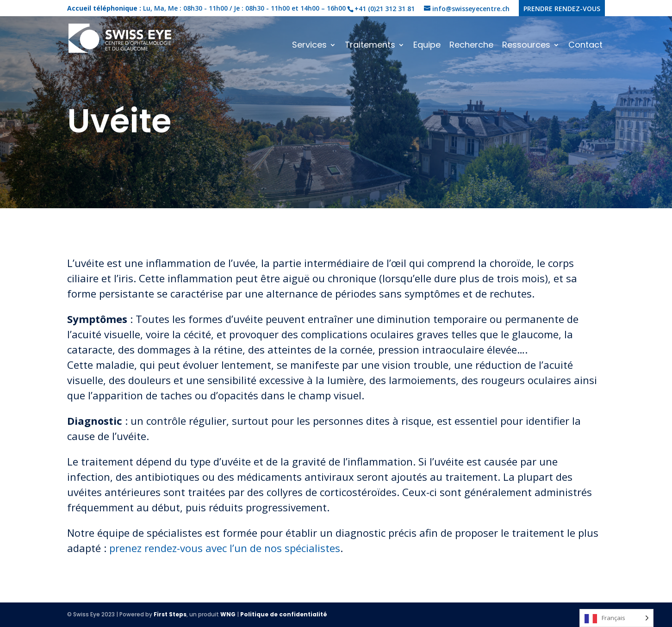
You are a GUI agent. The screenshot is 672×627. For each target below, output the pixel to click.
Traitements (370, 46)
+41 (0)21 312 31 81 (385, 9)
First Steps (170, 614)
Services (309, 46)
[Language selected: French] (616, 618)
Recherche (471, 46)
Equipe (427, 46)
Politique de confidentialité (284, 614)
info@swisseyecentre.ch (471, 9)
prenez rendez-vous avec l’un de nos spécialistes (225, 548)
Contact (585, 46)
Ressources (526, 46)
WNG (228, 614)
